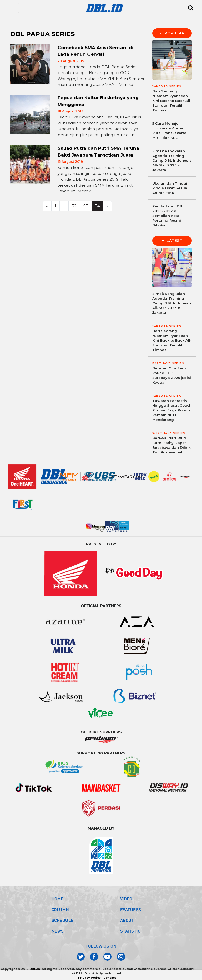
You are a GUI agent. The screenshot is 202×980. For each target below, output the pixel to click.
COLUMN (60, 910)
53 (86, 206)
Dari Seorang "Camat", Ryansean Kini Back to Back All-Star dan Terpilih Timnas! (172, 101)
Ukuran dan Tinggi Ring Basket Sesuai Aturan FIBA (170, 188)
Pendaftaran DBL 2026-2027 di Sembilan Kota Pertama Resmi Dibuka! (168, 216)
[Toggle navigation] (15, 8)
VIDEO (126, 899)
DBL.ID (35, 969)
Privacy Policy (89, 978)
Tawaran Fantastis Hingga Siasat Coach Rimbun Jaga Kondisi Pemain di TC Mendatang (172, 410)
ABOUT (127, 920)
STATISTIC (130, 931)
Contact (110, 978)
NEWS (58, 931)
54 (97, 206)
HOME (57, 899)
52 (74, 206)
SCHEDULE (62, 920)
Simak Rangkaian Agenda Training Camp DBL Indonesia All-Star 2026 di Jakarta (172, 160)
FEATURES (131, 910)
